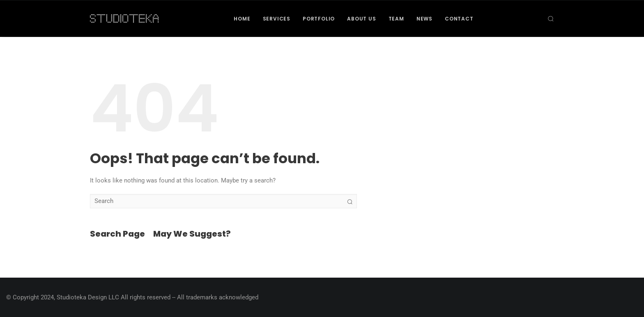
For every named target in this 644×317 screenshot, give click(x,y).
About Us (361, 19)
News (424, 19)
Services (277, 19)
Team (396, 19)
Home (242, 19)
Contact (459, 19)
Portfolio (319, 19)
